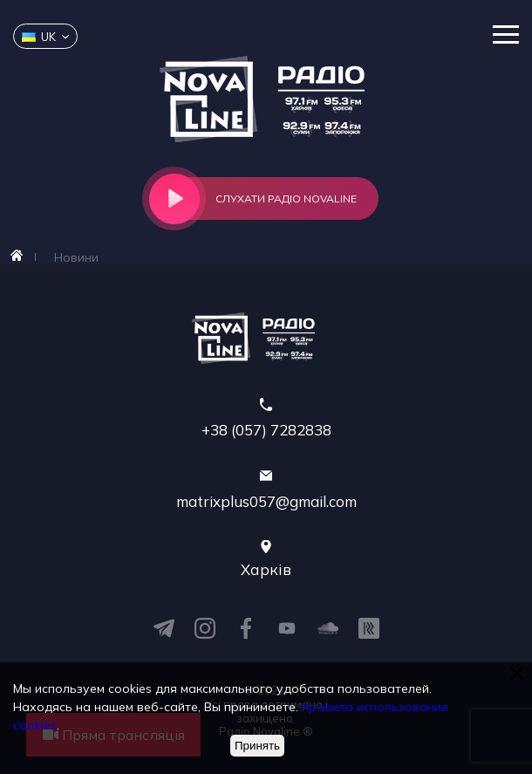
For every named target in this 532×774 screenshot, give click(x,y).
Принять (257, 746)
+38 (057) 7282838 (266, 430)
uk (39, 37)
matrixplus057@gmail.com (266, 501)
